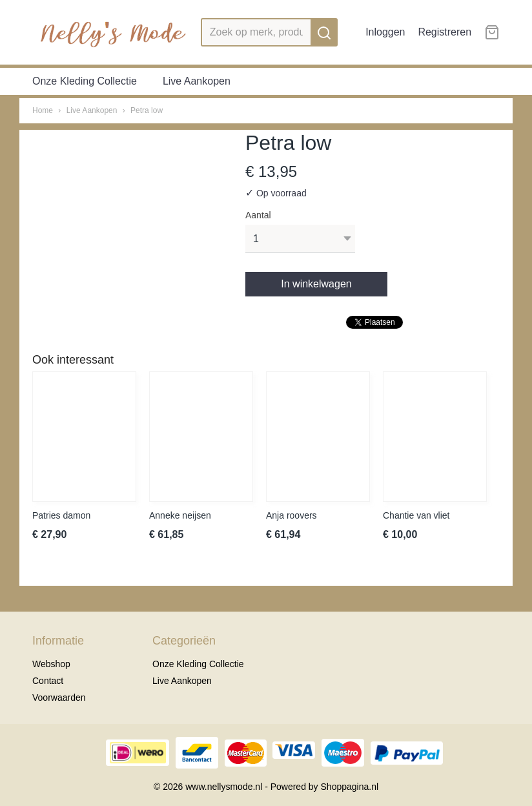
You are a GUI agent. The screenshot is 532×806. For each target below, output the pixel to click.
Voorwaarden (59, 697)
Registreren (445, 32)
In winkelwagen (316, 284)
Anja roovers (292, 515)
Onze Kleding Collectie (85, 81)
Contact (48, 681)
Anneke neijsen (180, 515)
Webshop (51, 664)
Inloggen (385, 32)
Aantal (258, 215)
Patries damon (61, 515)
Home (43, 110)
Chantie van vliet (416, 515)
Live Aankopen (197, 81)
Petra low (147, 110)
